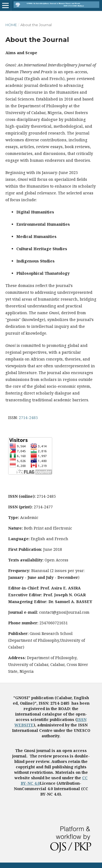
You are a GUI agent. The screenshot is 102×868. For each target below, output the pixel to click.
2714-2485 (28, 418)
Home (11, 25)
